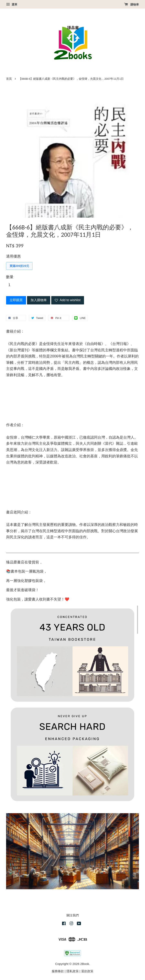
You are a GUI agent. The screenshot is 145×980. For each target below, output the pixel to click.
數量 (10, 277)
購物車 (131, 4)
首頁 (9, 79)
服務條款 (58, 971)
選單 (12, 4)
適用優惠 (13, 256)
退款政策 (87, 971)
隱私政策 (73, 971)
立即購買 (16, 300)
